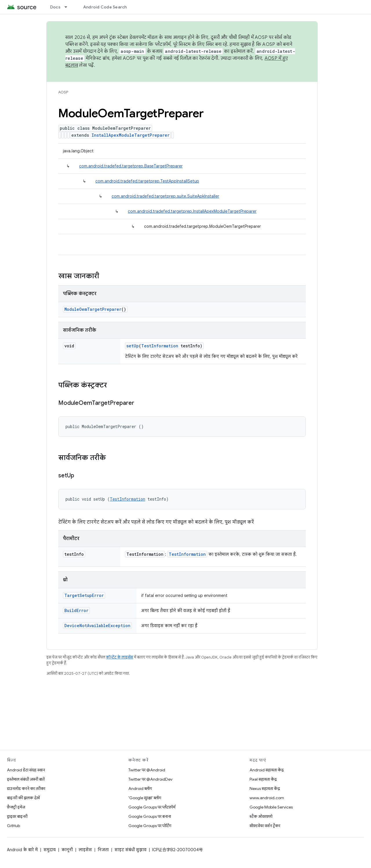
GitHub (13, 826)
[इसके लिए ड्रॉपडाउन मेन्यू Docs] (68, 7)
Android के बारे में (22, 850)
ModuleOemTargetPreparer (93, 309)
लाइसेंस (85, 850)
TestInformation (160, 346)
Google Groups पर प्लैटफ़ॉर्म (152, 807)
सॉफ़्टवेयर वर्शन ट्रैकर (265, 826)
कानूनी (67, 850)
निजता (103, 850)
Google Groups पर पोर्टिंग (150, 826)
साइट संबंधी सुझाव (130, 850)
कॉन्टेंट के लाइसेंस (120, 657)
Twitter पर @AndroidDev (150, 779)
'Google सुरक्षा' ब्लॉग (145, 798)
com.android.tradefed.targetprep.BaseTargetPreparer (131, 166)
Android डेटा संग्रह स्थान (26, 770)
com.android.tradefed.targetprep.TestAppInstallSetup (147, 181)
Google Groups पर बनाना (150, 816)
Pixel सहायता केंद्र (263, 779)
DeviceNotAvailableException (97, 626)
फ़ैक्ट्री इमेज (16, 807)
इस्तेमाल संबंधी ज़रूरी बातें (26, 779)
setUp (133, 346)
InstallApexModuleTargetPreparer (131, 135)
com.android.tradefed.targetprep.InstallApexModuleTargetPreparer (192, 211)
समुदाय (50, 850)
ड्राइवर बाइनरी (17, 816)
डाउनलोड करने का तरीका (26, 788)
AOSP (63, 92)
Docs (55, 7)
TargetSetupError (84, 595)
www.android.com (267, 798)
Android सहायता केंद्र (267, 770)
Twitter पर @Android (147, 770)
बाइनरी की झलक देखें (23, 798)
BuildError (76, 610)
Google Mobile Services (271, 807)
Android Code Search (105, 7)
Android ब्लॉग (140, 788)
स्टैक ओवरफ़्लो (261, 816)
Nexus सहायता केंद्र (265, 788)
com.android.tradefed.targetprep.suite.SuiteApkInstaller (165, 196)
